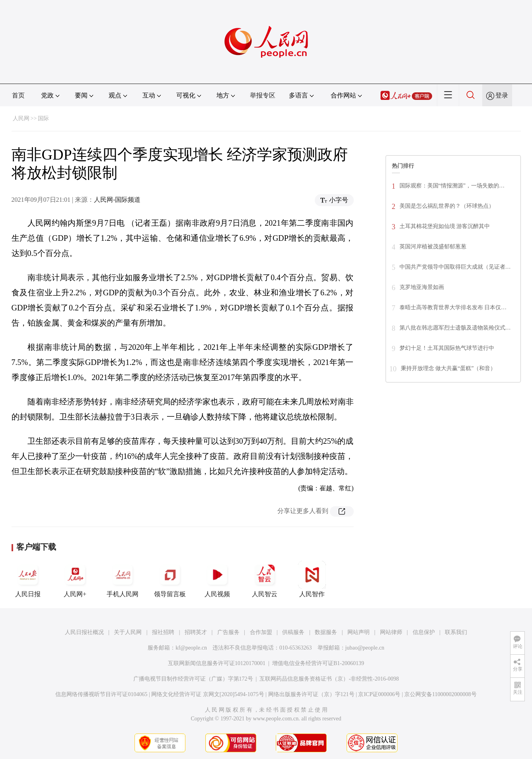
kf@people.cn (191, 648)
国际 (43, 118)
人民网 (21, 118)
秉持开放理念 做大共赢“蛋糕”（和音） (448, 368)
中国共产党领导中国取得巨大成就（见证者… (455, 267)
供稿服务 (293, 632)
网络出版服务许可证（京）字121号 (311, 694)
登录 (502, 95)
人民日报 (28, 579)
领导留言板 (170, 579)
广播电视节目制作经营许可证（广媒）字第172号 (193, 679)
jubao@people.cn (365, 648)
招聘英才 (196, 632)
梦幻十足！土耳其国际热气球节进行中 (447, 348)
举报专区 (263, 95)
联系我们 (456, 632)
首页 (18, 95)
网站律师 (391, 632)
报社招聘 (163, 632)
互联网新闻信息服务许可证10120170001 (217, 663)
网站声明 (359, 632)
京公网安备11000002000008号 (440, 694)
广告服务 (228, 632)
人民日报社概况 (84, 632)
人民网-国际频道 (117, 200)
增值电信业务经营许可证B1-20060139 (318, 663)
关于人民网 (128, 632)
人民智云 (265, 579)
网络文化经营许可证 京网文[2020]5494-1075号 (208, 694)
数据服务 (326, 632)
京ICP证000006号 (379, 694)
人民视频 (217, 579)
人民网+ (75, 579)
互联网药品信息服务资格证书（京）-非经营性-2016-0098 (329, 679)
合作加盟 (261, 632)
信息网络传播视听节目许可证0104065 (101, 694)
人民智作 (312, 579)
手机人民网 (123, 579)
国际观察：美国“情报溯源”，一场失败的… (452, 186)
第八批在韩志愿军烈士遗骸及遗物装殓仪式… (455, 328)
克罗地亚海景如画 (422, 287)
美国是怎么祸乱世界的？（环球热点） (447, 206)
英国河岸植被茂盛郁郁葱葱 (433, 247)
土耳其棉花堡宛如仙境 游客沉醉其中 (445, 226)
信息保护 (424, 632)
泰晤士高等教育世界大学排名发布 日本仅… (453, 307)
